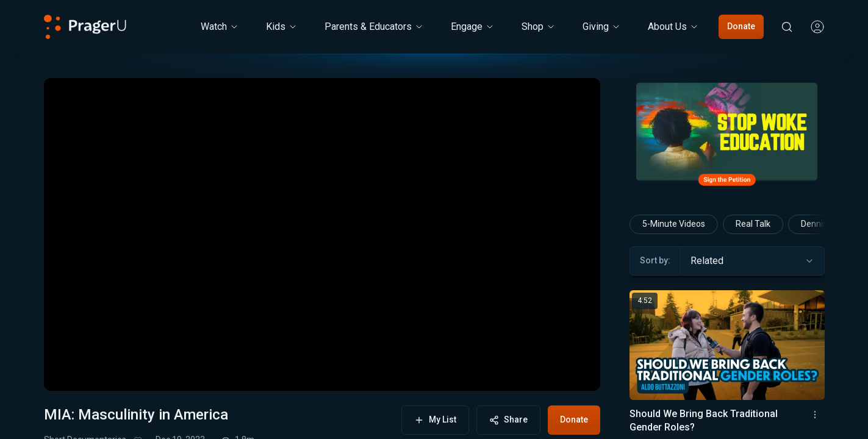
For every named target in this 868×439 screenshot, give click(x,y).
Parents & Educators (374, 27)
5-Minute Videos (674, 224)
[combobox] (752, 261)
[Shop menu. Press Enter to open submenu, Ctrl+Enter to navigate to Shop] (539, 27)
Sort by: (655, 260)
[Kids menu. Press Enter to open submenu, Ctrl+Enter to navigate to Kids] (282, 27)
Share (508, 420)
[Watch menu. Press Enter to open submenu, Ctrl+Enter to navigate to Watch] (220, 27)
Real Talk (753, 224)
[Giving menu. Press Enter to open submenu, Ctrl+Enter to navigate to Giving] (602, 27)
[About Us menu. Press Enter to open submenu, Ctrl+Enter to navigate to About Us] (673, 27)
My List (435, 420)
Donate (741, 26)
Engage (473, 27)
